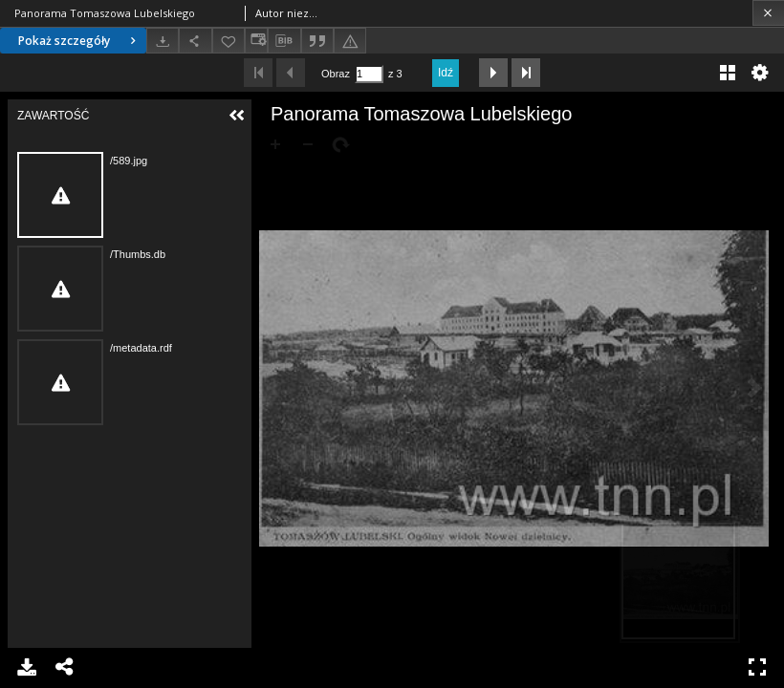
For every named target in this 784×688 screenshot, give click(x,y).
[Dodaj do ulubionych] (229, 41)
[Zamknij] (768, 13)
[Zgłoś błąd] (350, 41)
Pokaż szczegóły (79, 41)
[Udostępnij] (195, 41)
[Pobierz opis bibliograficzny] (284, 41)
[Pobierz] (163, 41)
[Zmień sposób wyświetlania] (256, 41)
